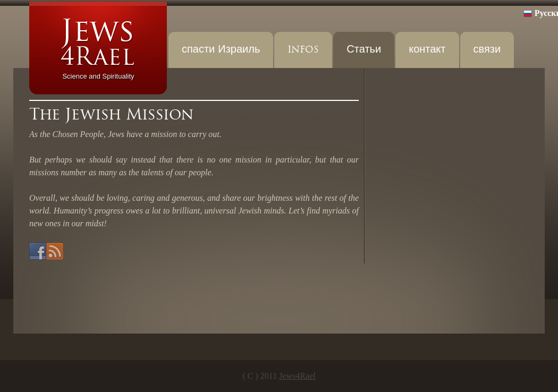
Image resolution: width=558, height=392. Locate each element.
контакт (427, 50)
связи (487, 50)
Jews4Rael (297, 376)
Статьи (364, 50)
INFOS (303, 50)
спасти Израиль (221, 50)
